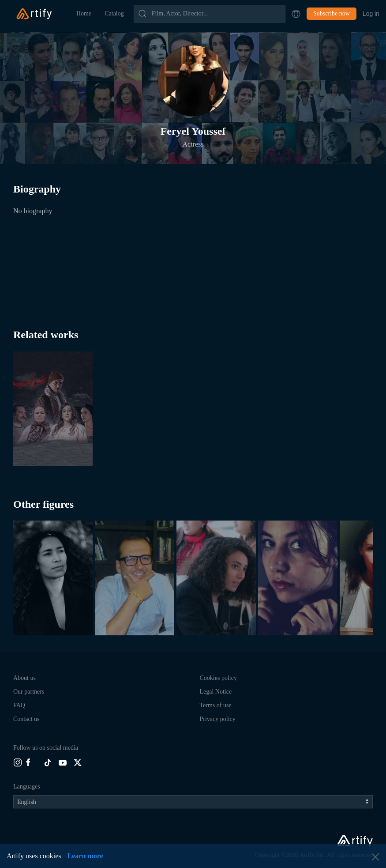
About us (24, 678)
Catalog (114, 13)
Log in (371, 14)
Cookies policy (218, 678)
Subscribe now (332, 13)
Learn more (85, 856)
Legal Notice (216, 692)
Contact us (26, 719)
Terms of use (216, 705)
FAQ (19, 705)
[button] (296, 14)
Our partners (29, 692)
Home (84, 13)
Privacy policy (218, 719)
